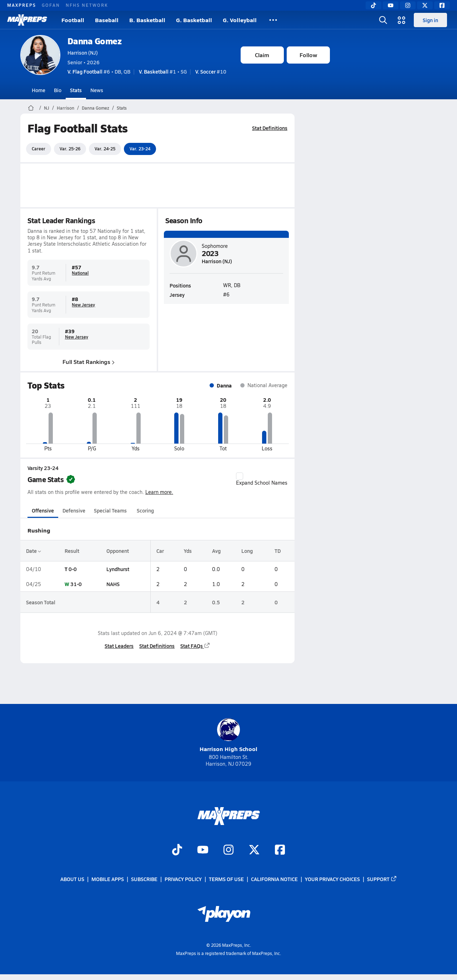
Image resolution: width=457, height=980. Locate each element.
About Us (72, 879)
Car (160, 551)
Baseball (107, 20)
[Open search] (383, 20)
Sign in (430, 20)
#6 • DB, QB (99, 71)
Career (39, 149)
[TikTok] (373, 5)
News (97, 90)
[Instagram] (408, 5)
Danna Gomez (95, 41)
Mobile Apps (108, 879)
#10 (211, 71)
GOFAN (51, 5)
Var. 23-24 (140, 149)
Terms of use (226, 879)
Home (39, 90)
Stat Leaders (119, 646)
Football (73, 20)
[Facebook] (442, 5)
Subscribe (144, 879)
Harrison (66, 108)
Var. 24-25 (105, 149)
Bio (58, 90)
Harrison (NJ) (83, 52)
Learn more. (159, 492)
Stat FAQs (195, 646)
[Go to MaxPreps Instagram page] (228, 850)
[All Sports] (273, 20)
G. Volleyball (240, 20)
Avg (216, 551)
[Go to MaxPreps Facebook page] (280, 850)
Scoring (145, 510)
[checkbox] (240, 476)
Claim (262, 55)
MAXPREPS (22, 5)
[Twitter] (425, 5)
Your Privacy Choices (332, 879)
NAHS (113, 584)
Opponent (117, 551)
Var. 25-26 (70, 149)
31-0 (76, 584)
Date (34, 551)
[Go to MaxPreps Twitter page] (254, 850)
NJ (47, 108)
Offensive (43, 510)
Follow (308, 55)
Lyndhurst (117, 569)
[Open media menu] (402, 20)
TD (278, 551)
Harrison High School (228, 736)
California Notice (274, 879)
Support (382, 879)
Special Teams (110, 510)
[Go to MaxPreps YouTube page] (203, 850)
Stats (76, 90)
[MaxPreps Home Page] (31, 108)
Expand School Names (262, 479)
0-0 (73, 569)
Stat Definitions (270, 128)
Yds (188, 551)
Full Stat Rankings (89, 361)
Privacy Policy (183, 879)
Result (72, 551)
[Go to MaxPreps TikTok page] (177, 850)
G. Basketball (194, 20)
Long (247, 551)
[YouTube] (391, 5)
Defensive (74, 510)
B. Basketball (147, 20)
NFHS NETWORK (87, 5)
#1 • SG (163, 71)
